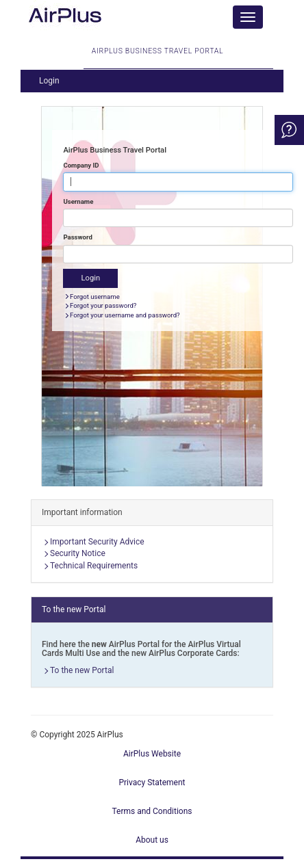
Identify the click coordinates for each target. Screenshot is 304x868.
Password (77, 237)
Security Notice (78, 553)
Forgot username (95, 297)
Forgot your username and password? (125, 315)
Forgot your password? (103, 305)
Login (49, 81)
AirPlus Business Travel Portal (157, 57)
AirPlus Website (152, 754)
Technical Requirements (94, 566)
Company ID (81, 165)
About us (152, 840)
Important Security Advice (97, 542)
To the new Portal (82, 670)
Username (78, 201)
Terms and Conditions (152, 811)
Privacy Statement (152, 782)
